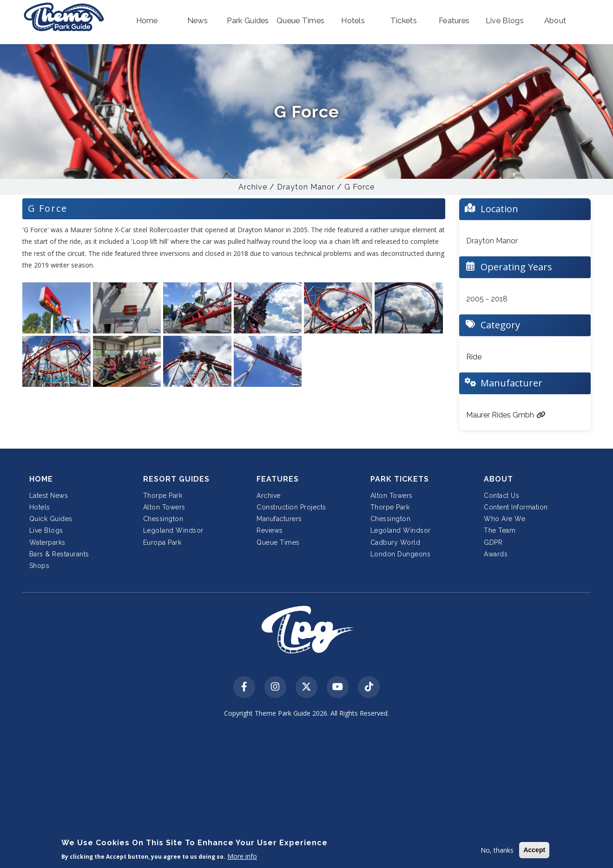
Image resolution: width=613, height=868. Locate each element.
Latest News (49, 496)
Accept (534, 850)
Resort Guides (176, 479)
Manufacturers (279, 519)
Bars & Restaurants (59, 554)
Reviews (270, 530)
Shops (40, 566)
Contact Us (501, 496)
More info (242, 856)
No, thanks (497, 850)
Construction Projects (291, 507)
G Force (359, 187)
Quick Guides (51, 519)
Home (41, 479)
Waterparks (47, 542)
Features (278, 479)
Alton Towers (164, 507)
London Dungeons (401, 554)
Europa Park (162, 542)
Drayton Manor (306, 187)
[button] (147, 21)
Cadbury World (395, 542)
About (498, 479)
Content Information (516, 507)
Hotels (40, 507)
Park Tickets (400, 479)
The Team (500, 530)
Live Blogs (46, 530)
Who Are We (504, 519)
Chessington (163, 519)
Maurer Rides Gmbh (506, 415)
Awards (496, 554)
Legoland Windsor (173, 530)
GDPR (493, 542)
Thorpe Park (163, 496)
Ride (474, 357)
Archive (253, 187)
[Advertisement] (306, 795)
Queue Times (278, 542)
